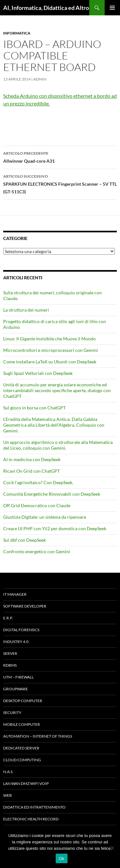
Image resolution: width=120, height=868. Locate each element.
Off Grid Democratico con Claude (37, 505)
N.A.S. (8, 772)
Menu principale (112, 8)
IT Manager (15, 594)
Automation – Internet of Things (38, 736)
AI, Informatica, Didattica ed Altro (46, 8)
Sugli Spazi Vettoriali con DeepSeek (38, 373)
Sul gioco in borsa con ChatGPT (34, 408)
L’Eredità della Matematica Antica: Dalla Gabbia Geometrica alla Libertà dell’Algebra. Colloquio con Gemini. (54, 425)
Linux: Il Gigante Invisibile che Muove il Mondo (49, 339)
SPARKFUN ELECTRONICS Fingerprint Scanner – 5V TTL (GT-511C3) (60, 183)
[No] (112, 848)
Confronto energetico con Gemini (37, 551)
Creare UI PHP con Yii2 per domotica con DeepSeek (55, 528)
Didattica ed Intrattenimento (34, 807)
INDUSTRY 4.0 (16, 642)
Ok (62, 859)
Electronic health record (31, 819)
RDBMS (10, 665)
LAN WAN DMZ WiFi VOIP (26, 783)
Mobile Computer (22, 724)
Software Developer (25, 606)
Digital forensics (21, 630)
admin (40, 79)
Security (12, 713)
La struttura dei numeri (26, 310)
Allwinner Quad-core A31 (60, 157)
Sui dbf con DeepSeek (24, 540)
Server (10, 653)
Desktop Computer (23, 701)
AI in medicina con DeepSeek (32, 459)
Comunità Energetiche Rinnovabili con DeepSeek (52, 494)
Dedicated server (21, 748)
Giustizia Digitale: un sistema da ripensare (45, 517)
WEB (8, 795)
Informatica (17, 33)
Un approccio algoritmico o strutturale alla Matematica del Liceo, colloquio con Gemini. (58, 445)
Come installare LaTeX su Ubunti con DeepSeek (50, 362)
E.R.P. (8, 618)
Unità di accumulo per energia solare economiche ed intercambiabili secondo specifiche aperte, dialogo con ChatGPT (57, 390)
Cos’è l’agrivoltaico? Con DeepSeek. (38, 482)
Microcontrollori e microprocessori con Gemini (51, 350)
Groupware (16, 689)
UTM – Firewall (18, 677)
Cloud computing (22, 760)
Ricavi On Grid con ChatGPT (32, 471)
